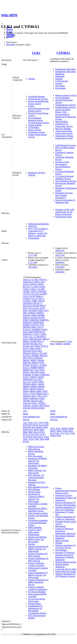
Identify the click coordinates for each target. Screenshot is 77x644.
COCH (32, 296)
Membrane (60, 76)
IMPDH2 (27, 327)
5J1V (36, 423)
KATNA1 (27, 330)
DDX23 (41, 301)
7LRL (57, 433)
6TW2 (42, 432)
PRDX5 (39, 358)
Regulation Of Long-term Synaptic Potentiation (64, 195)
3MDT (53, 431)
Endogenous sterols (64, 217)
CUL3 (34, 299)
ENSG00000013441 (31, 417)
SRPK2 (41, 384)
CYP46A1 (63, 53)
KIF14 (45, 330)
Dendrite (59, 79)
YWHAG (27, 406)
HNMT (26, 320)
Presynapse (60, 86)
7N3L (73, 433)
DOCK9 (36, 306)
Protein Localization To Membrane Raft (65, 201)
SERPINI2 (45, 375)
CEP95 (33, 291)
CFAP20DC (42, 291)
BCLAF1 (27, 287)
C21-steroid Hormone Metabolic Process (65, 177)
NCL (41, 344)
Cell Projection (62, 81)
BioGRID (10, 45)
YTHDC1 (42, 403)
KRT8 (31, 332)
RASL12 (27, 368)
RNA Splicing (34, 449)
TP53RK (27, 401)
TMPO (26, 399)
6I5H (46, 425)
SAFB (42, 372)
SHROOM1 (28, 379)
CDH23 (26, 289)
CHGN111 (33, 226)
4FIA (71, 431)
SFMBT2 (33, 377)
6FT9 (30, 425)
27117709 (32, 255)
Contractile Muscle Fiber (66, 569)
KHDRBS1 (36, 330)
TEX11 (46, 394)
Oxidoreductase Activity (66, 105)
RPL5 (42, 370)
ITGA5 (40, 327)
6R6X (25, 432)
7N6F (58, 436)
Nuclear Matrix (35, 604)
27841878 (60, 267)
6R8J (31, 432)
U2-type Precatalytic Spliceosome (37, 600)
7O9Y (25, 439)
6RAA (36, 432)
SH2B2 (41, 377)
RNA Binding (34, 489)
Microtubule (61, 526)
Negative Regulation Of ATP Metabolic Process (65, 575)
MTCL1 (40, 341)
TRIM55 (59, 344)
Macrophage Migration (65, 536)
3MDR (71, 429)
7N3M (53, 436)
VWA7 (34, 403)
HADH (34, 318)
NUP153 (44, 346)
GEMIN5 (40, 313)
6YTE (37, 434)
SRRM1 (26, 387)
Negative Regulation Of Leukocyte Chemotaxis (65, 518)
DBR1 (35, 301)
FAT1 (46, 311)
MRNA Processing (36, 447)
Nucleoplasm (34, 535)
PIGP (40, 351)
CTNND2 (27, 299)
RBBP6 (34, 368)
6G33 (41, 425)
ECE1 (37, 308)
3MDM (64, 429)
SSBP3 (39, 391)
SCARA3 (36, 375)
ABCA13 (27, 280)
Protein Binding (35, 125)
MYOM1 (34, 344)
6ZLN (41, 437)
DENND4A (28, 303)
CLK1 (36, 53)
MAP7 (26, 339)
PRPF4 (35, 363)
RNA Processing (35, 456)
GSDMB (41, 315)
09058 (25, 414)
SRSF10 (33, 389)
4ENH (65, 431)
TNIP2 (42, 399)
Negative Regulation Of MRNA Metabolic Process (38, 582)
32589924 (60, 262)
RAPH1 (44, 365)
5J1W (41, 423)
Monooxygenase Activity (66, 95)
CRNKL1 (39, 296)
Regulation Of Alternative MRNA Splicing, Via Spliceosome (36, 498)
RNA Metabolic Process (38, 487)
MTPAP (26, 344)
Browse (10, 30)
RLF (37, 370)
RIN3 (52, 344)
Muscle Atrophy (62, 541)
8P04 (42, 439)
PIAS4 (34, 351)
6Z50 (35, 437)
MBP (31, 339)
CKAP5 (35, 294)
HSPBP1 (27, 325)
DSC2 (25, 308)
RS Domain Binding (37, 592)
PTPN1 (41, 363)
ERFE (41, 311)
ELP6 (42, 308)
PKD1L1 (35, 353)
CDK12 (33, 289)
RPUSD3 (35, 372)
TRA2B (34, 401)
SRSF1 (26, 389)
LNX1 (26, 337)
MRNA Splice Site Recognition (36, 541)
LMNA (43, 334)
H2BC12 (27, 318)
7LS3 (62, 433)
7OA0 (31, 439)
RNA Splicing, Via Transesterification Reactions (36, 478)
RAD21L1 (35, 365)
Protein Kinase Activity (38, 99)
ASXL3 (26, 284)
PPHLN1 (44, 356)
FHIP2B (32, 313)
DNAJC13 (38, 303)
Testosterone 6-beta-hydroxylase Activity (64, 132)
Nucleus (32, 79)
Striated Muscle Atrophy (66, 572)
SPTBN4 (27, 384)
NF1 (32, 346)
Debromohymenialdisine (39, 224)
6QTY (31, 430)
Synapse (59, 83)
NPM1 (37, 346)
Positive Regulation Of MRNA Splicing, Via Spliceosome (38, 575)
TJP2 (39, 396)
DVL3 (31, 308)
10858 (53, 411)
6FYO (36, 425)
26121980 (32, 267)
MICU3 (46, 339)
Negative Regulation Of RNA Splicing (38, 560)
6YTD (31, 434)
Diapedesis (60, 538)
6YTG (43, 434)
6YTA (25, 434)
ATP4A (41, 284)
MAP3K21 (42, 337)
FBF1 (25, 313)
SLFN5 (35, 382)
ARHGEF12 (28, 282)
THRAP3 (27, 396)
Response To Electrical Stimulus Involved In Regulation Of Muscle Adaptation (65, 556)
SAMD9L (27, 375)
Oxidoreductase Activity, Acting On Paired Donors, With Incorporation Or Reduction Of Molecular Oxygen (66, 113)
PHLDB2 (27, 351)
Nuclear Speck (34, 492)
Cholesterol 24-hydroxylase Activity (64, 125)
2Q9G (58, 429)
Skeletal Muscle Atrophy (66, 562)
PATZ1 (26, 349)
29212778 (60, 255)
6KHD (39, 427)
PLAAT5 (43, 353)
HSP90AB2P (38, 322)
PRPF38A (27, 363)
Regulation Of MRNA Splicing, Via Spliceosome (38, 461)
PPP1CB (32, 358)
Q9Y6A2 (54, 420)
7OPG (37, 439)
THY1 (34, 396)
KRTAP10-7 (28, 334)
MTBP (34, 341)
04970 (53, 414)
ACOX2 (35, 280)
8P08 (47, 439)
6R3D (36, 430)
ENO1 (26, 311)
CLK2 (25, 296)
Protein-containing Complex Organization (38, 588)
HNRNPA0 (34, 320)
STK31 (26, 394)
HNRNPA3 (28, 322)
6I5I (25, 427)
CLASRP (43, 294)
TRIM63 (67, 344)
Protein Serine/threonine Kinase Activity (38, 102)
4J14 (52, 433)
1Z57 (25, 423)
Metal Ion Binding (63, 129)
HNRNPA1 (44, 320)
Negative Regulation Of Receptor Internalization (66, 504)
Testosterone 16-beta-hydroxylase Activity (64, 137)
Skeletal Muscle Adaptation (62, 566)
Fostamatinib (34, 238)
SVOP (32, 394)
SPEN (41, 382)
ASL (43, 282)
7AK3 (46, 437)
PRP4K (41, 360)
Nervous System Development (62, 163)
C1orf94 (35, 287)
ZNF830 (34, 408)
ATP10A (33, 284)
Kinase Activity (35, 130)
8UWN (26, 442)
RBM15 (41, 368)
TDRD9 (39, 394)
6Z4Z (30, 437)
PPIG (25, 358)
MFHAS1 (38, 339)
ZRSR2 (41, 408)
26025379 (60, 251)
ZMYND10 (44, 406)
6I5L (34, 427)
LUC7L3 (33, 337)
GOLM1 (26, 315)
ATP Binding (34, 127)
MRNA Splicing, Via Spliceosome (37, 472)
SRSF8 (32, 391)
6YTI (25, 437)
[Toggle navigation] (2, 23)
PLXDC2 (27, 356)
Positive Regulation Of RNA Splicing (38, 555)
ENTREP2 (33, 311)
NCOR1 (26, 346)
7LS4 (67, 433)
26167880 (11, 35)
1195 (25, 411)
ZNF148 (26, 408)
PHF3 (39, 349)
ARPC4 (37, 282)
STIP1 (45, 391)
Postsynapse (60, 88)
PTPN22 (26, 365)
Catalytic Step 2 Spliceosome (35, 531)
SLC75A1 (27, 382)
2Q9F (52, 429)
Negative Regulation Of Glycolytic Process (65, 547)
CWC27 (41, 299)
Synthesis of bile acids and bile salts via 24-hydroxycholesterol (65, 212)
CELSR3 (41, 289)
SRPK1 (34, 384)
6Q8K (45, 427)
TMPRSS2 (34, 399)
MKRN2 (27, 341)
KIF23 (26, 332)
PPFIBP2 (35, 356)
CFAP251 (27, 294)
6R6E (42, 430)
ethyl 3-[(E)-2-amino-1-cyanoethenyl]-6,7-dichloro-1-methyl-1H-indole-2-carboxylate (38, 232)
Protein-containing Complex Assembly (36, 564)
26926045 (60, 272)
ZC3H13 (35, 406)
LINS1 (37, 334)
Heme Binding (62, 122)
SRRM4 (41, 387)
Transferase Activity (37, 132)
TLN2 (45, 396)
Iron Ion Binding (62, 98)
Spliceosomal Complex (38, 513)
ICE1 (42, 325)
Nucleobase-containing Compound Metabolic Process (38, 523)
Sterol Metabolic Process (66, 181)
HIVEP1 (41, 318)
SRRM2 (34, 387)
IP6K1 (34, 327)
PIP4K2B (27, 353)
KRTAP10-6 (40, 332)
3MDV (59, 431)
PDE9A (33, 349)
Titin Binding (61, 550)
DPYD (43, 306)
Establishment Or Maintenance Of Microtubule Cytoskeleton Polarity (37, 610)
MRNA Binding (35, 528)
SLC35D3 (38, 379)
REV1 (32, 370)
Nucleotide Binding (36, 97)
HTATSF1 (35, 325)
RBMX (26, 370)
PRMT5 (34, 360)
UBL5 (41, 401)
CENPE (26, 291)
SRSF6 (26, 391)
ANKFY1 (43, 280)
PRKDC (26, 360)
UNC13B (27, 403)
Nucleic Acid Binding (37, 537)
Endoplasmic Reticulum (66, 69)
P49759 (26, 420)
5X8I (46, 423)
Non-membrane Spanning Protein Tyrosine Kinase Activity (39, 120)
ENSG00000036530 (59, 417)
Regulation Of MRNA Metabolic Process (38, 510)
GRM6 (34, 315)
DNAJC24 (27, 306)
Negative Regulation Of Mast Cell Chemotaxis (65, 508)
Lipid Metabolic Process (66, 145)
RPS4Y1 (27, 372)
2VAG (31, 423)
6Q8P (25, 430)
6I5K (29, 427)
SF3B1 (26, 377)
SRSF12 (40, 389)
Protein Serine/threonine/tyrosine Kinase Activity (39, 108)
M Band (59, 543)
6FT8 (25, 425)
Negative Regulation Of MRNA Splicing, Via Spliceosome (38, 549)
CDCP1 (42, 287)
